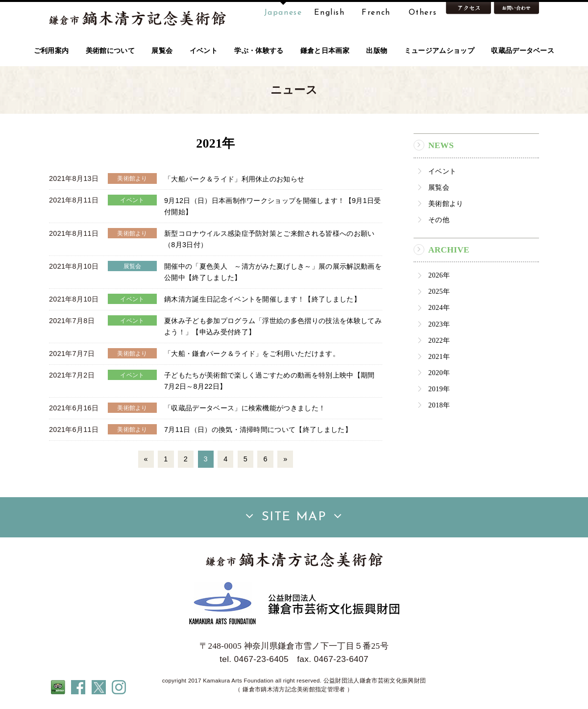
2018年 (439, 405)
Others (423, 13)
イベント (442, 171)
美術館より (446, 203)
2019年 (439, 389)
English (329, 13)
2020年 (439, 373)
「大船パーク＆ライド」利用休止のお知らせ (234, 178)
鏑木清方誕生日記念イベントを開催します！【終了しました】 (262, 299)
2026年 (439, 275)
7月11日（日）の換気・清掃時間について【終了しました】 (258, 430)
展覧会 (439, 187)
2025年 (439, 291)
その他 (439, 220)
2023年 (439, 324)
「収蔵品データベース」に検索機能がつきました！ (245, 408)
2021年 (439, 356)
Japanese (283, 13)
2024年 (439, 307)
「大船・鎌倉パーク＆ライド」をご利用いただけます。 (252, 354)
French (376, 13)
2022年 (439, 340)
